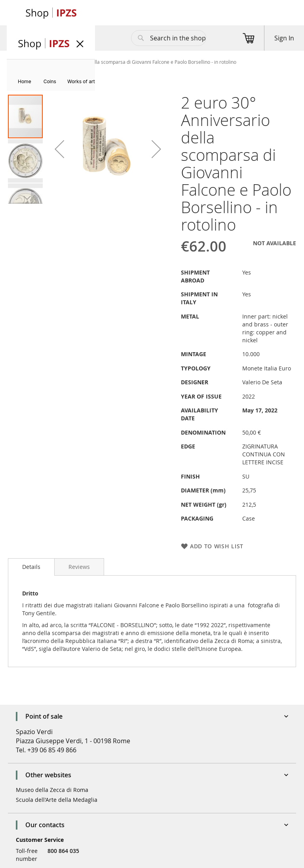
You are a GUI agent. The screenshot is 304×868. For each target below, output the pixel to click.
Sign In (284, 38)
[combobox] (169, 38)
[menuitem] (25, 81)
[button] (59, 149)
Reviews (79, 567)
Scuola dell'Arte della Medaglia (57, 800)
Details (31, 567)
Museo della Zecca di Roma (52, 790)
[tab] (31, 567)
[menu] (51, 75)
